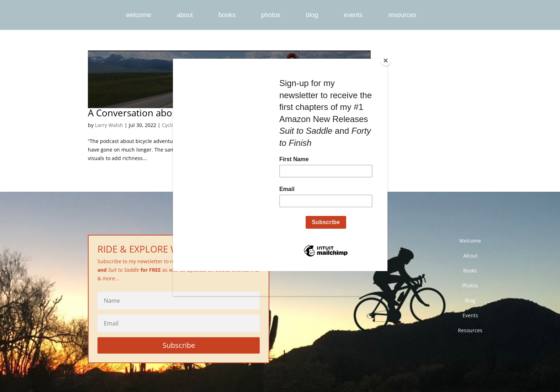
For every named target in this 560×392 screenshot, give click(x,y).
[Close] (386, 60)
